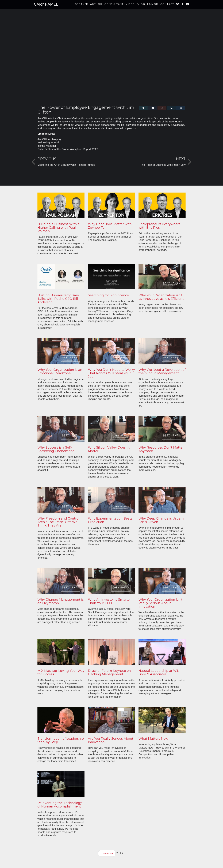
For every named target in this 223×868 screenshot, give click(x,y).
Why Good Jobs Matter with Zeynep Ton (110, 226)
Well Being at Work (49, 142)
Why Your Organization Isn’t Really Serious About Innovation (160, 603)
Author (96, 4)
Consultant (114, 4)
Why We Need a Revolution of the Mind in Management (162, 371)
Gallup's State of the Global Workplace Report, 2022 (68, 149)
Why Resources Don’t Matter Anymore (161, 449)
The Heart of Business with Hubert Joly (163, 165)
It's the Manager (47, 146)
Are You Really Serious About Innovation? (111, 740)
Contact (167, 4)
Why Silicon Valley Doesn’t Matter (109, 449)
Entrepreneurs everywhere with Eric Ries (159, 226)
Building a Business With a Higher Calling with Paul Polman (59, 228)
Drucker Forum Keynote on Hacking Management (109, 672)
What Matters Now (153, 739)
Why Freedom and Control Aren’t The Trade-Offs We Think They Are (58, 522)
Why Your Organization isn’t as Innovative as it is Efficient (161, 297)
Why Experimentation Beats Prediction (110, 520)
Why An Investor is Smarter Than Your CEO (109, 601)
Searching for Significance (108, 295)
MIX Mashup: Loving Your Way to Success (61, 672)
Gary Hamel (46, 4)
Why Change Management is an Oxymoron (61, 601)
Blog (141, 4)
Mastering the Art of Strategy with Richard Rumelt (66, 165)
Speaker (82, 4)
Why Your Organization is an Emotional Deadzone (60, 371)
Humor (153, 4)
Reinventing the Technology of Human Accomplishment (60, 805)
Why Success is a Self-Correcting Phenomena (56, 449)
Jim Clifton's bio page (50, 139)
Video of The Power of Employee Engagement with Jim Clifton (111, 60)
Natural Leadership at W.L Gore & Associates (159, 672)
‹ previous (107, 853)
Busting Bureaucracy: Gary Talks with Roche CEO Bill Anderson (58, 299)
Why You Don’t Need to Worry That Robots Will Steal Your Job (111, 373)
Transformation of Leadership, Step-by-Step (61, 740)
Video (130, 4)
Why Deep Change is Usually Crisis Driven (161, 520)
